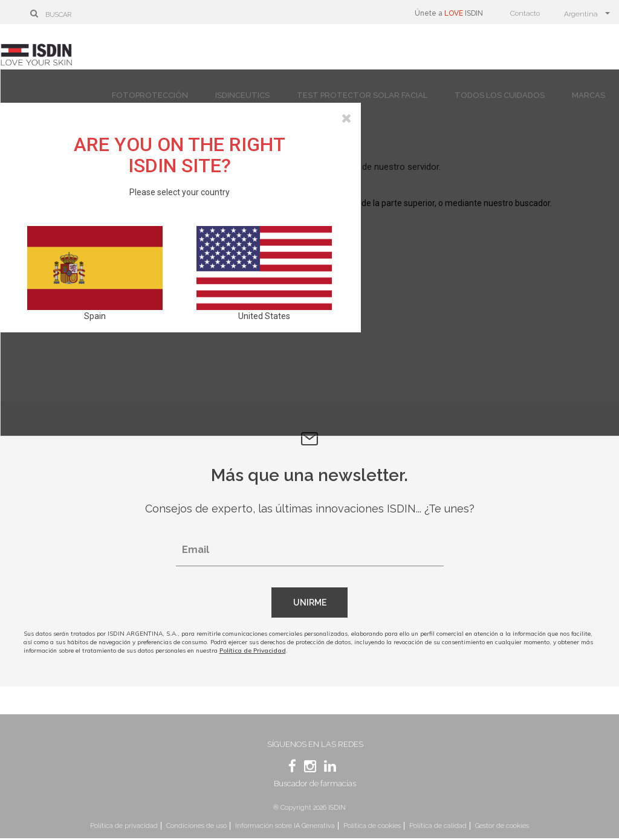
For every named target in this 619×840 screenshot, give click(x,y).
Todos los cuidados (500, 95)
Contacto (525, 13)
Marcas (588, 95)
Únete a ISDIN (449, 13)
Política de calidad (438, 826)
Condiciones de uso (196, 826)
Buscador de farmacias (315, 783)
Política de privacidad (124, 826)
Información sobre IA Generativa (285, 826)
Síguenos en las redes (315, 744)
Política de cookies (372, 826)
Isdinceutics (242, 95)
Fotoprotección (150, 95)
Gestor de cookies (502, 826)
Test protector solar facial (362, 95)
